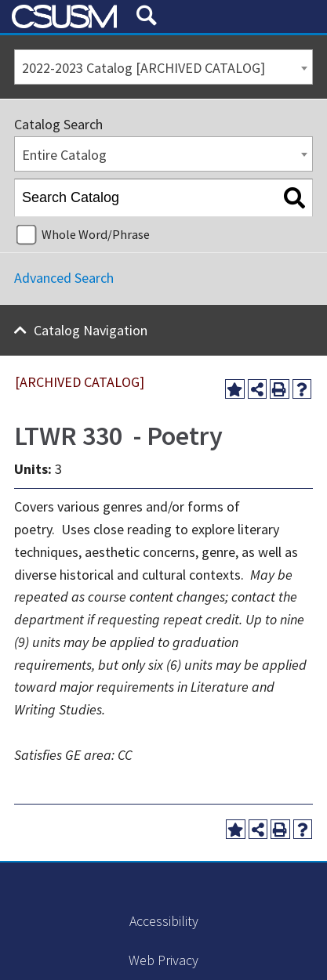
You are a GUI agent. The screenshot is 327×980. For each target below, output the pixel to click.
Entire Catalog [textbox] (64, 155)
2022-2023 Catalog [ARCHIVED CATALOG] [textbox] (144, 68)
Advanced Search (64, 278)
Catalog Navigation (91, 330)
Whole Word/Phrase (96, 234)
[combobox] (163, 67)
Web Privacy (163, 960)
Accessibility (164, 921)
